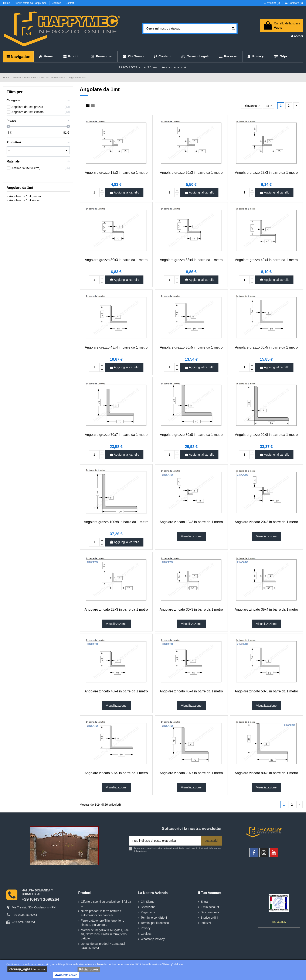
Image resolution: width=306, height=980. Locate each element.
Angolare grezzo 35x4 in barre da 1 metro (191, 260)
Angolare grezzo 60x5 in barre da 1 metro (266, 347)
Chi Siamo (148, 902)
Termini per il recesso (155, 923)
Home (7, 3)
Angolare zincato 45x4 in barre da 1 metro (191, 691)
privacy (143, 851)
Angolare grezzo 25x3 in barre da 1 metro (266, 173)
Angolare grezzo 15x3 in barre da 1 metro (116, 173)
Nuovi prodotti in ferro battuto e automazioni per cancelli (101, 913)
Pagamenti (148, 912)
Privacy (146, 928)
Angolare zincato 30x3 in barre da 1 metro (191, 609)
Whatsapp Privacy (153, 939)
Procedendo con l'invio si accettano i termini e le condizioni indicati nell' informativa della (177, 850)
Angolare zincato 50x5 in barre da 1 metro (266, 691)
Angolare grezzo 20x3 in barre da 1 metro (191, 173)
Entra (204, 902)
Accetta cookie (66, 975)
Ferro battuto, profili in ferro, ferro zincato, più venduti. (103, 923)
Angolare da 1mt (20, 188)
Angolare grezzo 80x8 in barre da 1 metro (191, 435)
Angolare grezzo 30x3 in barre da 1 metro (116, 260)
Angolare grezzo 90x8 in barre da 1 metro (266, 435)
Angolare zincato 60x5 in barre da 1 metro (116, 773)
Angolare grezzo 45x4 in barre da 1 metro (116, 347)
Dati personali (210, 912)
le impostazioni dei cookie (27, 969)
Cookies (57, 3)
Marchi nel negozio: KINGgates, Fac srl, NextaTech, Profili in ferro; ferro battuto (105, 934)
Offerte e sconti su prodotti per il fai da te (106, 904)
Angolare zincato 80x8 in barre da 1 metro (266, 773)
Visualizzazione (191, 536)
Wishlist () (272, 3)
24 (269, 106)
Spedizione (148, 907)
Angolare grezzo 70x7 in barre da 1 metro (116, 435)
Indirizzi (206, 923)
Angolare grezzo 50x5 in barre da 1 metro (191, 347)
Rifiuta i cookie (89, 969)
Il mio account (210, 907)
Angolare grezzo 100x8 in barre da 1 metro (116, 522)
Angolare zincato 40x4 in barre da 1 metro (116, 691)
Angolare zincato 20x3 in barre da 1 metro (266, 522)
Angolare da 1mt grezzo (25, 196)
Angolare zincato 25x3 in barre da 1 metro (116, 609)
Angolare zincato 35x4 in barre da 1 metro (266, 609)
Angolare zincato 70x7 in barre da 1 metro (191, 773)
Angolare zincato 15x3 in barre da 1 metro (191, 522)
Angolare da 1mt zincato (25, 200)
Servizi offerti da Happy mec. (31, 3)
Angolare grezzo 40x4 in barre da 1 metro (266, 260)
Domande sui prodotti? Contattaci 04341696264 (103, 946)
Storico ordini (209, 918)
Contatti (70, 3)
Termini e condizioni (154, 918)
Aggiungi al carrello (124, 192)
